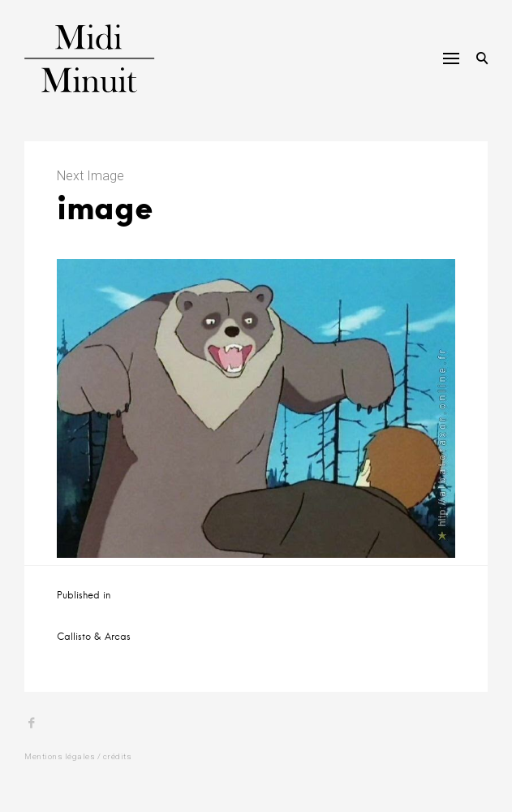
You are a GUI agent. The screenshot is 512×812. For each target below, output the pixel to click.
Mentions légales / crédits (78, 756)
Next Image (90, 176)
